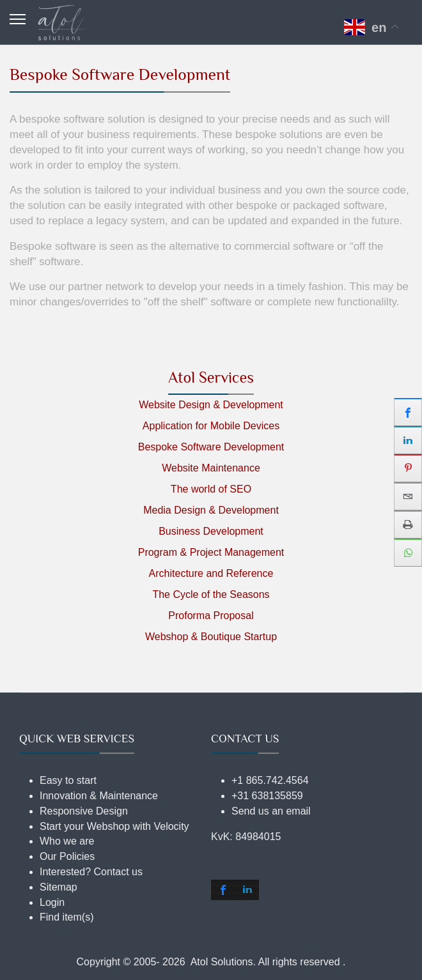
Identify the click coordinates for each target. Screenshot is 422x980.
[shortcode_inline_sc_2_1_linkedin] (247, 890)
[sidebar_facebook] (408, 412)
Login (52, 902)
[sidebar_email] (408, 496)
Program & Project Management (211, 552)
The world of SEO (211, 489)
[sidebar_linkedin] (408, 440)
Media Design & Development (211, 510)
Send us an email (271, 811)
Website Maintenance (211, 468)
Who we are (67, 841)
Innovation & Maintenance (99, 796)
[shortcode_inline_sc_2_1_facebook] (223, 890)
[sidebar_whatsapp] (408, 553)
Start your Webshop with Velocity (114, 826)
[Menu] (18, 19)
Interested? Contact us (91, 872)
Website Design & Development (211, 405)
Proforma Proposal (211, 616)
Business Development (211, 531)
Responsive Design (84, 811)
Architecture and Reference (211, 573)
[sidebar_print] (408, 524)
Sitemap (59, 887)
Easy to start (68, 780)
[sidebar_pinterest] (408, 468)
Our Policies (67, 856)
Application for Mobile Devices (211, 426)
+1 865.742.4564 (270, 780)
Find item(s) (66, 917)
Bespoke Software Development (211, 447)
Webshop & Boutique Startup (211, 637)
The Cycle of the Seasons (211, 594)
